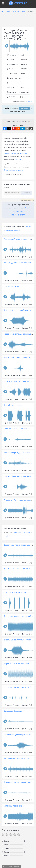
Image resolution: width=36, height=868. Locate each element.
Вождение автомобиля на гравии (18, 853)
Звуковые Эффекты (11, 153)
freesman (30, 101)
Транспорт (23, 153)
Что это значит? (18, 215)
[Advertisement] (18, 236)
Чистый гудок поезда (13, 441)
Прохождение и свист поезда (17, 417)
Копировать (27, 192)
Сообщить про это (28, 200)
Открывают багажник (13, 782)
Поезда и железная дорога (13, 170)
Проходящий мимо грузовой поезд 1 (20, 275)
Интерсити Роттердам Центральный (20, 536)
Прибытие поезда (11, 322)
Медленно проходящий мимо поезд (19, 488)
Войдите (25, 108)
